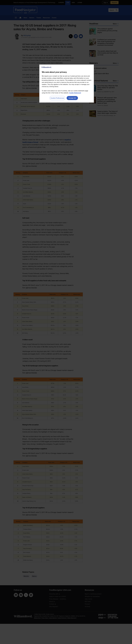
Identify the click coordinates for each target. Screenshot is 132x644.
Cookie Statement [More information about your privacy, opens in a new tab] (75, 93)
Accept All (72, 98)
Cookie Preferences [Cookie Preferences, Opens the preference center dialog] (57, 98)
